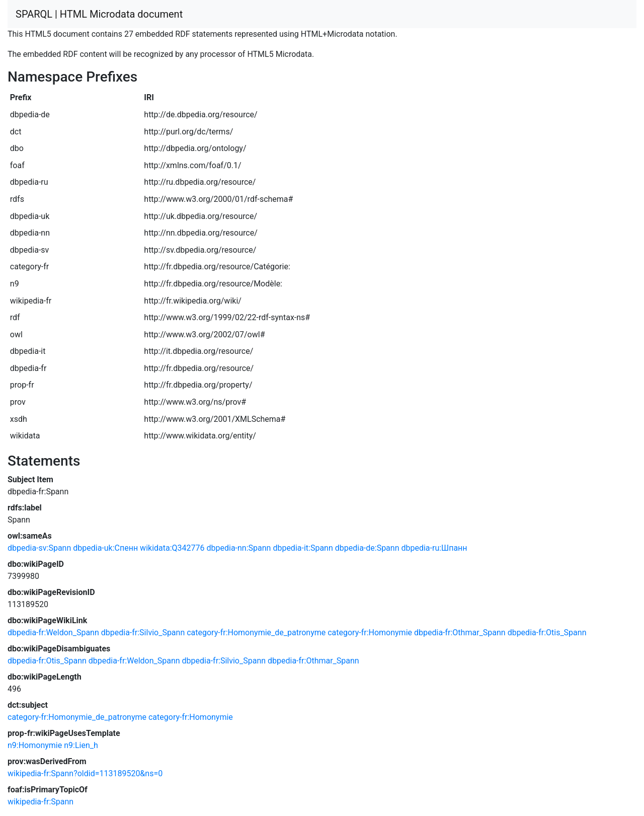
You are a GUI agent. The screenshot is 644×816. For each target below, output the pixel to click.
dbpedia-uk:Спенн (105, 548)
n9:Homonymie (35, 745)
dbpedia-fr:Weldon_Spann (53, 633)
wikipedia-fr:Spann (41, 802)
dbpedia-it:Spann (303, 548)
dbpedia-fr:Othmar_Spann (460, 633)
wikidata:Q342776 (172, 548)
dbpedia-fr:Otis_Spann (547, 633)
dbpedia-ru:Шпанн (434, 548)
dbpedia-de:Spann (367, 548)
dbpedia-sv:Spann (39, 548)
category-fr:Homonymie (370, 633)
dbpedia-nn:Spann (239, 548)
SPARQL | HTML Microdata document (99, 14)
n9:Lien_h (81, 745)
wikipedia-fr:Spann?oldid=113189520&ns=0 (85, 773)
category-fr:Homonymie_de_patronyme (256, 633)
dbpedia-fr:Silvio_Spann (143, 633)
